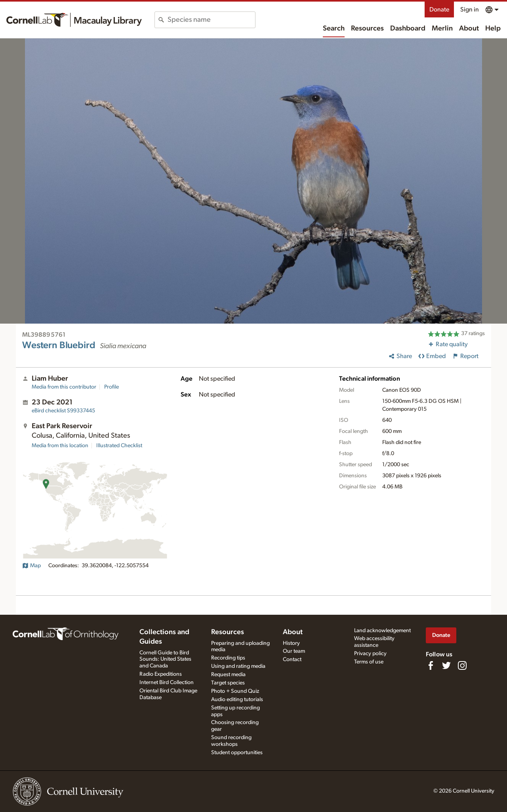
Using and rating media (238, 666)
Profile (112, 387)
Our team (294, 651)
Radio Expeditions (161, 674)
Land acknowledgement (382, 631)
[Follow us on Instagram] (462, 665)
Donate (439, 10)
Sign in (470, 10)
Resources (367, 29)
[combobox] (211, 20)
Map (31, 566)
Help (493, 29)
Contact (292, 660)
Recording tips (228, 658)
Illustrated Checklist (119, 446)
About (469, 29)
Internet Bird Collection (167, 682)
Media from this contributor (64, 387)
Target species (228, 683)
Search (334, 29)
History (291, 643)
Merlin (442, 29)
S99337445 (63, 411)
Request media (228, 675)
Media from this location (60, 446)
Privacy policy (370, 654)
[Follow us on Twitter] (446, 665)
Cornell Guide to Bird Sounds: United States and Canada (165, 660)
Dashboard (408, 29)
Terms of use (369, 662)
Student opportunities (237, 753)
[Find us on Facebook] (431, 665)
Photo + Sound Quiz (235, 691)
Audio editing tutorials (237, 700)
